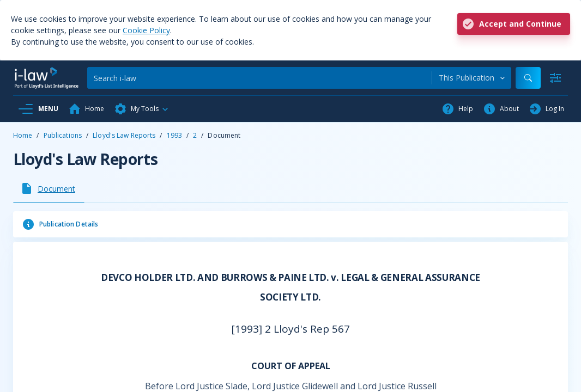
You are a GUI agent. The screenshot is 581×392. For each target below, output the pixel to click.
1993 (174, 135)
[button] (142, 109)
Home (23, 135)
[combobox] (472, 78)
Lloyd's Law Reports (124, 135)
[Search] (259, 78)
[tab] (49, 188)
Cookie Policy (146, 30)
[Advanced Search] (555, 78)
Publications (63, 135)
